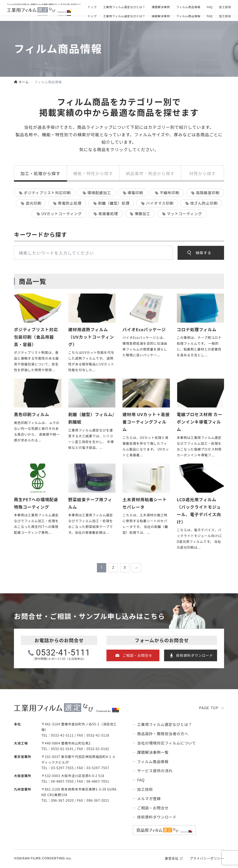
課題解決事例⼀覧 (153, 752)
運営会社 (172, 858)
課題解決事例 (161, 16)
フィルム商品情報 (188, 16)
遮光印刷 (33, 203)
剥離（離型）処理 (114, 203)
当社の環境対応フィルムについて (167, 743)
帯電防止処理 (70, 203)
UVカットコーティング (62, 214)
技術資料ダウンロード (195, 655)
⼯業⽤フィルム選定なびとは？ (124, 16)
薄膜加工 (142, 214)
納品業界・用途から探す (150, 173)
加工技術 (225, 16)
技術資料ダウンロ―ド (208, 7)
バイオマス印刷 (160, 203)
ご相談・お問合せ (156, 7)
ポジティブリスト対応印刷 (47, 193)
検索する (204, 253)
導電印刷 (135, 193)
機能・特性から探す (93, 173)
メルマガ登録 (149, 799)
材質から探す (202, 173)
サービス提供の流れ (155, 771)
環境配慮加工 (99, 193)
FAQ (210, 16)
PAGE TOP (209, 708)
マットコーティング (184, 214)
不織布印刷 (170, 193)
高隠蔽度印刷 (208, 193)
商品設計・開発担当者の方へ (163, 734)
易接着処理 (108, 214)
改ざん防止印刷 (204, 203)
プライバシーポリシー (207, 858)
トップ (92, 16)
